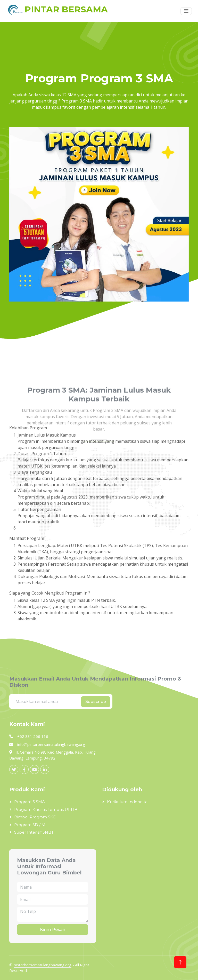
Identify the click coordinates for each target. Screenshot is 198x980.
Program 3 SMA (30, 802)
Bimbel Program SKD (35, 817)
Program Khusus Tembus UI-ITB (46, 809)
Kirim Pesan (53, 930)
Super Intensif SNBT (34, 832)
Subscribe (96, 702)
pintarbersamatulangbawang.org (43, 965)
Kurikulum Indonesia (127, 802)
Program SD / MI (30, 825)
